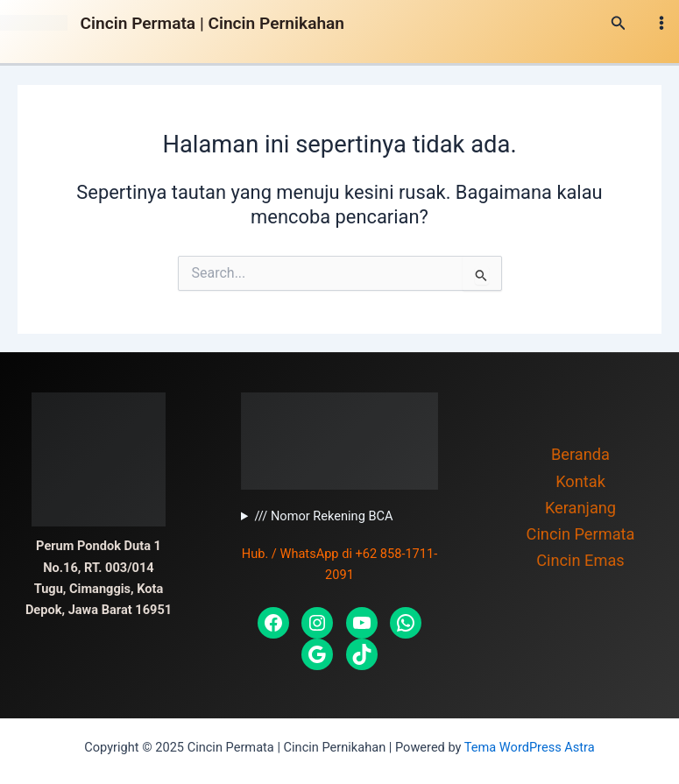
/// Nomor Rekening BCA (323, 516)
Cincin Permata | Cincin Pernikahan (212, 23)
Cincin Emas (580, 560)
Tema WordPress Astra (530, 747)
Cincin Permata (581, 534)
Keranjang (580, 508)
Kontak (580, 481)
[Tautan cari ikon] (619, 23)
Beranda (580, 454)
